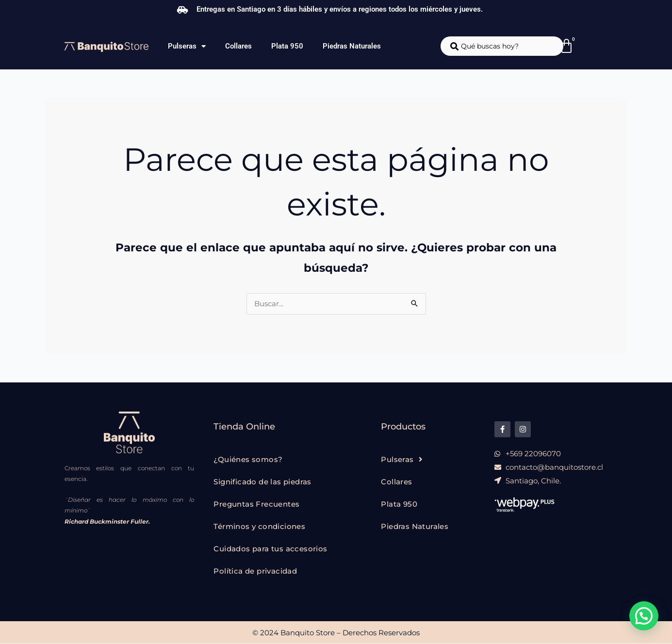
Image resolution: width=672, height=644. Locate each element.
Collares (238, 46)
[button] (644, 616)
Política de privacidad (255, 571)
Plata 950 (287, 46)
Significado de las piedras (262, 482)
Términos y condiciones (259, 527)
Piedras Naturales (352, 46)
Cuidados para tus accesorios (270, 549)
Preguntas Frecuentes (256, 504)
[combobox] (502, 46)
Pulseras (187, 46)
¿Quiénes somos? (248, 460)
